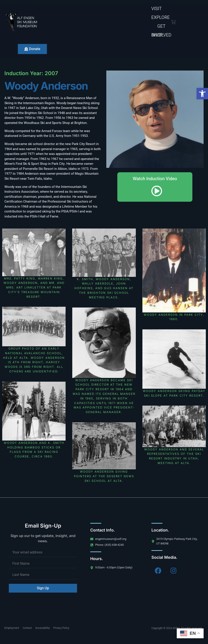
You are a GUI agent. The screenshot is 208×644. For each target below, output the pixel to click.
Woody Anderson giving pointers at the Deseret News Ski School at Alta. (104, 476)
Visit (157, 9)
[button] (202, 94)
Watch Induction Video (155, 186)
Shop (157, 35)
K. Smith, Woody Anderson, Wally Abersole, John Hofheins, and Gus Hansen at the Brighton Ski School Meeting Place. (104, 288)
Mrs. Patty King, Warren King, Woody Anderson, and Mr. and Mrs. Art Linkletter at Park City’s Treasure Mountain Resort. (34, 288)
